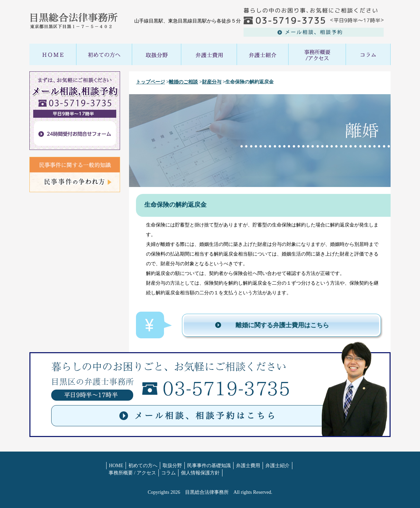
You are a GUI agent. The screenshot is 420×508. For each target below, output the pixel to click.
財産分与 (212, 82)
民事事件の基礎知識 (209, 466)
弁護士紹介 (277, 466)
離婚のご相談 (183, 82)
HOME (116, 466)
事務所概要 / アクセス (132, 473)
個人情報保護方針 (200, 473)
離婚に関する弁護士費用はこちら (282, 325)
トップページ (150, 82)
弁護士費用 (248, 466)
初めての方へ (143, 466)
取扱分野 (172, 466)
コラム (168, 473)
